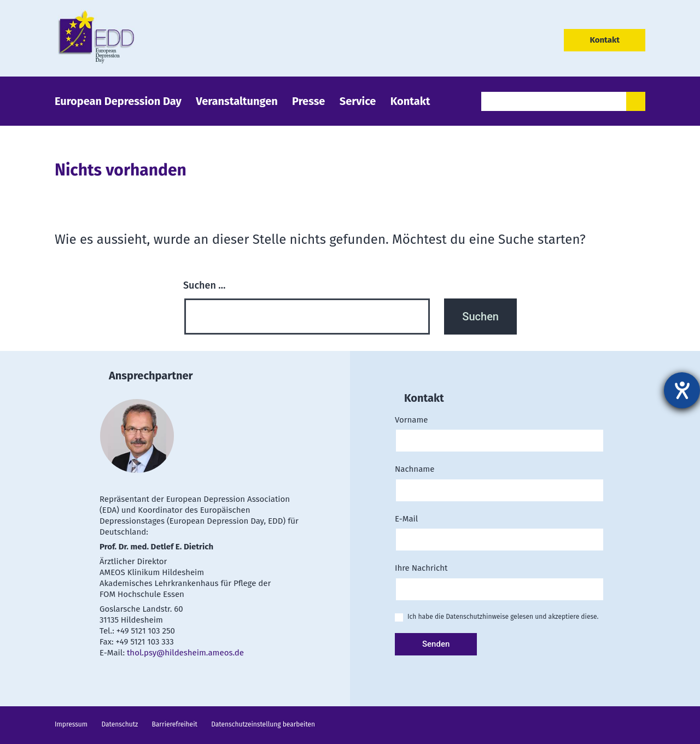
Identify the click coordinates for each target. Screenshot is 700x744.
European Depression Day (118, 101)
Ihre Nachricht (498, 579)
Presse (308, 101)
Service (358, 101)
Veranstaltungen (237, 101)
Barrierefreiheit (175, 724)
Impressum (71, 724)
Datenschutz (119, 724)
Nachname (498, 480)
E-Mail (498, 529)
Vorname (498, 430)
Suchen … (205, 285)
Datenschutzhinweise (477, 617)
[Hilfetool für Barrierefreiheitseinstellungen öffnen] (682, 390)
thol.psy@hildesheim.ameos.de (185, 653)
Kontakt (605, 40)
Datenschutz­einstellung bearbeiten (263, 724)
